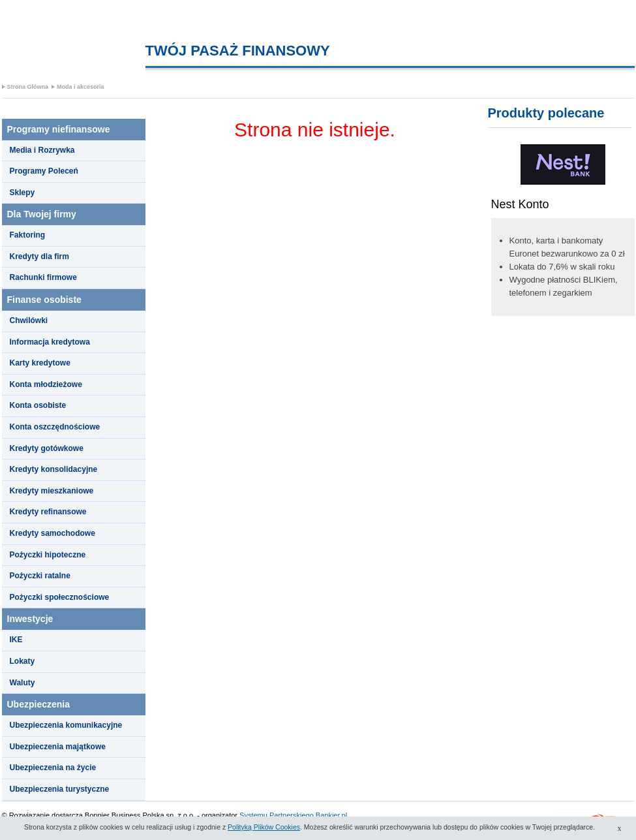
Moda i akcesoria (81, 87)
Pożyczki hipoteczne (48, 555)
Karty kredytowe (40, 363)
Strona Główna (28, 87)
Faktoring (28, 235)
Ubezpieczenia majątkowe (58, 747)
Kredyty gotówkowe (47, 448)
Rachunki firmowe (43, 277)
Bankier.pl (331, 815)
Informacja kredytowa (50, 342)
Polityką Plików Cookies (264, 827)
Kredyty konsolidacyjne (54, 469)
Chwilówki (29, 320)
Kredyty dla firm (39, 257)
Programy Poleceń (44, 171)
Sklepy (23, 193)
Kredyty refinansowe (48, 512)
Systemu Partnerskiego (277, 815)
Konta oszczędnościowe (55, 427)
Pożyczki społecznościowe (60, 597)
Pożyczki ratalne (40, 576)
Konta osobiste (38, 405)
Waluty (23, 683)
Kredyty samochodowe (53, 533)
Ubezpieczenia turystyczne (60, 789)
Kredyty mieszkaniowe (52, 491)
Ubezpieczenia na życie (53, 768)
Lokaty (23, 661)
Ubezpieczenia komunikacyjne (66, 725)
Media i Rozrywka (42, 150)
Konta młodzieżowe (46, 384)
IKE (16, 640)
